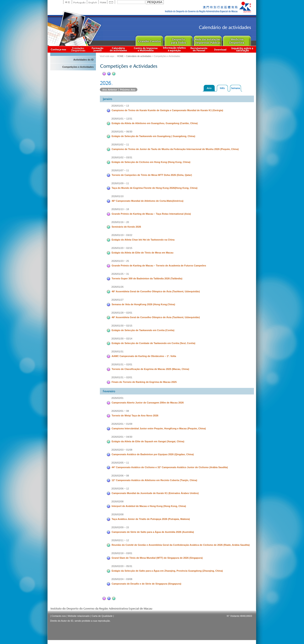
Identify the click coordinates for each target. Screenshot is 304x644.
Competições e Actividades (78, 67)
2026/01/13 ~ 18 (120, 209)
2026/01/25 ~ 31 (120, 274)
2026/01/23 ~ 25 (120, 261)
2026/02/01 (118, 398)
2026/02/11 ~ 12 (120, 540)
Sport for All (178, 40)
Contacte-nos (58, 616)
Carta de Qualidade (102, 616)
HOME (120, 56)
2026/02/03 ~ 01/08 (122, 450)
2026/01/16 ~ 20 (120, 222)
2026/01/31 (118, 351)
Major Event (149, 40)
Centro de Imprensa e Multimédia (146, 49)
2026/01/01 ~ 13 (120, 106)
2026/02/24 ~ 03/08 (122, 579)
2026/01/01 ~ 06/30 (122, 132)
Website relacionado (79, 616)
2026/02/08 (118, 501)
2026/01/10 (118, 196)
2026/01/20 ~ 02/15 (122, 248)
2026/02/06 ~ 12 (120, 489)
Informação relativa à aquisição (174, 49)
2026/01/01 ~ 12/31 (122, 119)
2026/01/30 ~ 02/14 (122, 339)
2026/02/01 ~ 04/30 (122, 437)
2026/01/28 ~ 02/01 (122, 313)
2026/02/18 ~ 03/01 (122, 553)
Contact (111, 2)
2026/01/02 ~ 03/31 (122, 157)
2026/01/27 (118, 300)
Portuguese (79, 2)
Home (103, 2)
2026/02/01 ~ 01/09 (122, 424)
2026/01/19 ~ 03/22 (122, 235)
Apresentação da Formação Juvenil (97, 49)
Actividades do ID (83, 60)
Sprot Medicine (237, 40)
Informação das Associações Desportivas (79, 49)
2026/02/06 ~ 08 (120, 476)
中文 (67, 2)
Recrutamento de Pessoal (199, 49)
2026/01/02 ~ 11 (120, 144)
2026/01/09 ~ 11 (120, 183)
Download (220, 49)
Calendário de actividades (119, 49)
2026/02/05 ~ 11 (120, 463)
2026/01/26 (118, 287)
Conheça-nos (58, 49)
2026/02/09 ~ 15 (120, 527)
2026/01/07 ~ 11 (120, 170)
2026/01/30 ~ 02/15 (122, 326)
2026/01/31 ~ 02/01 (122, 364)
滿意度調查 (243, 49)
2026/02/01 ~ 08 (120, 411)
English (93, 2)
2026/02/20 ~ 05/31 (122, 566)
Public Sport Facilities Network (208, 40)
